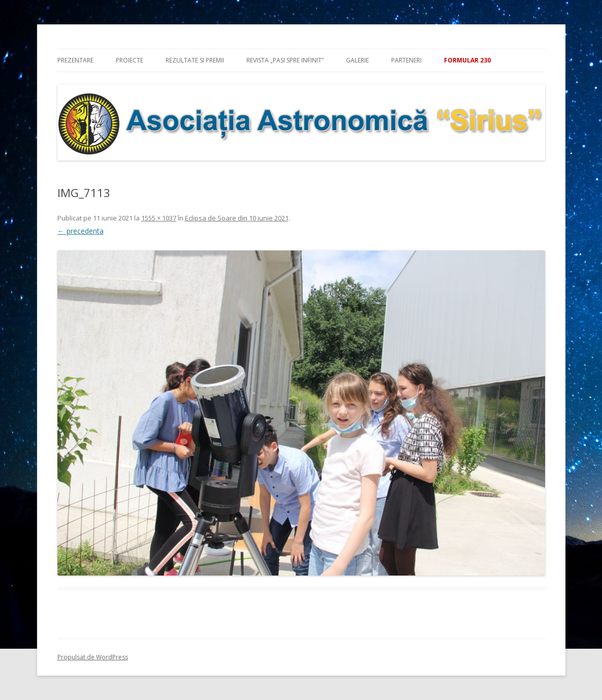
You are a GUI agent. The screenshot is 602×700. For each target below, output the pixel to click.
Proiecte (130, 60)
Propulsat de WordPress (93, 657)
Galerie (357, 60)
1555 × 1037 (159, 218)
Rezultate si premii (195, 60)
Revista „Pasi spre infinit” (285, 60)
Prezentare (75, 60)
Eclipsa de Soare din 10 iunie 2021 (237, 218)
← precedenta (81, 231)
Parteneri (406, 60)
